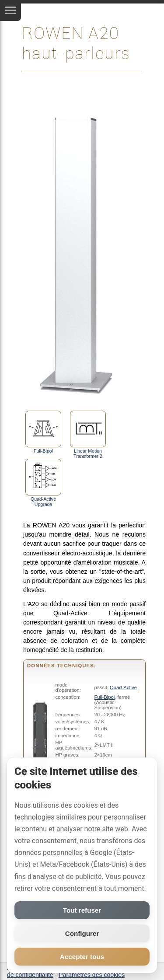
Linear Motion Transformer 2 (88, 435)
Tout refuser (82, 910)
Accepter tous (82, 957)
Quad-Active (123, 687)
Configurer (82, 933)
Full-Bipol (43, 432)
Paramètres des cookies (92, 975)
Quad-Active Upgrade (43, 483)
